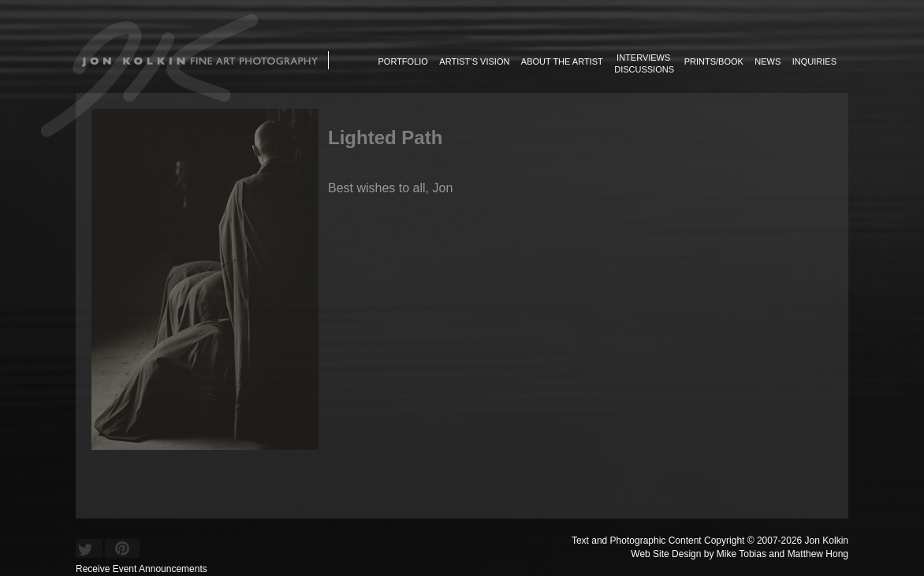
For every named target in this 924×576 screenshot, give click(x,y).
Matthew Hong (818, 554)
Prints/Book (714, 61)
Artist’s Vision (474, 61)
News (768, 61)
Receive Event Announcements (142, 569)
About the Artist (562, 61)
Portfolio (403, 61)
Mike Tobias (741, 554)
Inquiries (814, 61)
